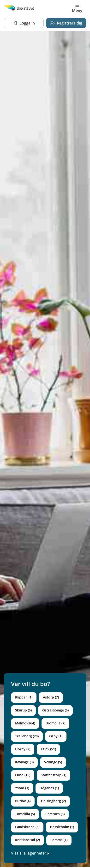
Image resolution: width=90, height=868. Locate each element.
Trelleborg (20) (27, 736)
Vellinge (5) (53, 762)
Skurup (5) (23, 710)
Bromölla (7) (55, 723)
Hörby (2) (23, 749)
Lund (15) (23, 775)
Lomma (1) (59, 840)
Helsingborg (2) (53, 801)
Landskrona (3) (27, 827)
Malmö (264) (25, 723)
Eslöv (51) (48, 749)
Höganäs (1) (49, 788)
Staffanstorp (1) (54, 775)
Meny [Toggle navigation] (77, 8)
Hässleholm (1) (62, 827)
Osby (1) (56, 736)
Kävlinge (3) (24, 762)
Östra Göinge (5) (55, 710)
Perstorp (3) (55, 814)
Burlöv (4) (23, 801)
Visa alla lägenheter (30, 853)
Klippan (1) (24, 697)
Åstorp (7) (51, 697)
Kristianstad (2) (27, 840)
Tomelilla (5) (25, 814)
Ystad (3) (22, 788)
